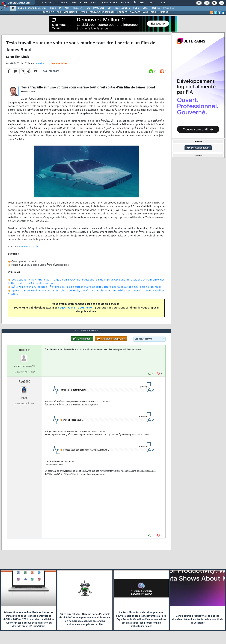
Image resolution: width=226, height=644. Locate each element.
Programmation (122, 8)
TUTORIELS (48, 12)
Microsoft (77, 8)
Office (146, 8)
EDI (110, 8)
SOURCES (122, 12)
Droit (152, 3)
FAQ (74, 3)
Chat (94, 3)
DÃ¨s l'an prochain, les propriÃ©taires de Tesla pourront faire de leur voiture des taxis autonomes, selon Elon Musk (86, 287)
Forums (46, 3)
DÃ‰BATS (135, 12)
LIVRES (83, 12)
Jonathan (40, 63)
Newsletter (109, 3)
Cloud (53, 8)
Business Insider (29, 247)
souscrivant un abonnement (76, 308)
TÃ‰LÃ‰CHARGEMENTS (102, 12)
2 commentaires (59, 64)
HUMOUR (164, 12)
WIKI (145, 12)
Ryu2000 (24, 382)
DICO (153, 12)
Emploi (125, 3)
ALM (67, 8)
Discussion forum (198, 148)
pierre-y (24, 350)
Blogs (84, 3)
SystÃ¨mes (169, 8)
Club (162, 3)
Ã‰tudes (139, 3)
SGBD (136, 8)
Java (88, 8)
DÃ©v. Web (99, 8)
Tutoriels (61, 3)
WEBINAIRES (70, 12)
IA (60, 8)
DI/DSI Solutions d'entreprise (32, 8)
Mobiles (156, 8)
